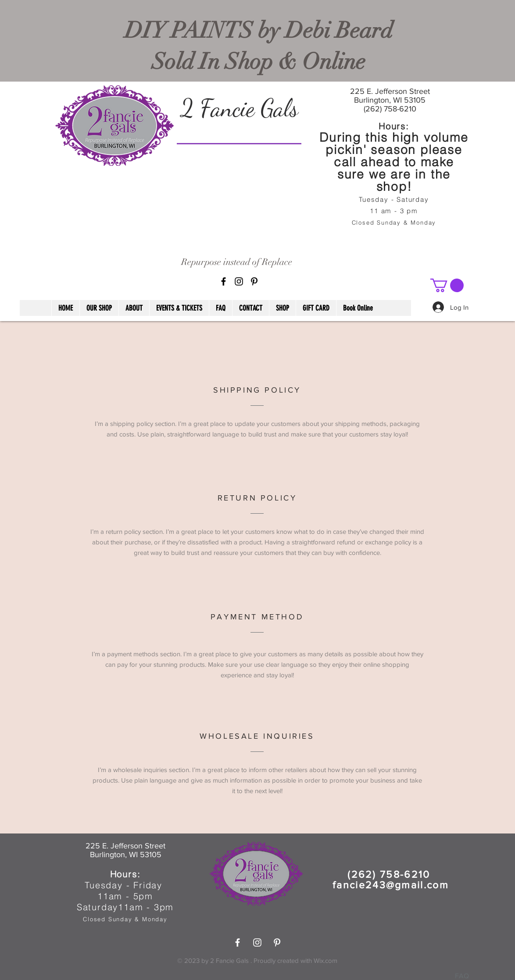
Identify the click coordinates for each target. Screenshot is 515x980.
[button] (447, 285)
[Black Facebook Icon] (224, 281)
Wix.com (325, 960)
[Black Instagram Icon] (239, 281)
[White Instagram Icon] (257, 942)
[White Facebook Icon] (238, 942)
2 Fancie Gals (239, 108)
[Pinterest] (254, 281)
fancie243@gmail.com (391, 885)
